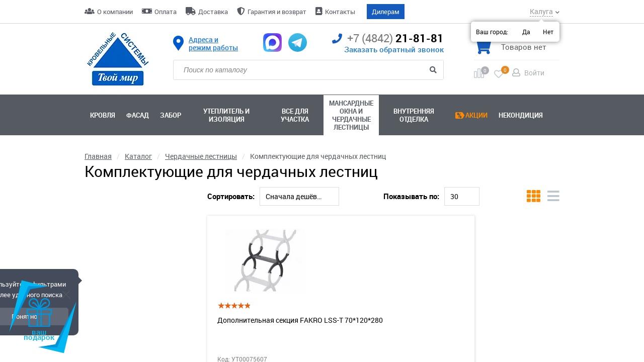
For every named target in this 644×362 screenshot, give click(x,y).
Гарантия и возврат (277, 12)
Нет (548, 32)
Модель (98, 300)
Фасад (138, 115)
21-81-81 (388, 38)
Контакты (340, 12)
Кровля (103, 115)
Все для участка (295, 115)
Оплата (166, 12)
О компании (115, 12)
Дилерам (386, 12)
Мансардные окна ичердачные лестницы (351, 115)
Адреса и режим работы (213, 44)
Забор (171, 115)
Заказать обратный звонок (394, 49)
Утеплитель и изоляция (226, 115)
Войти (534, 73)
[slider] (87, 249)
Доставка (213, 12)
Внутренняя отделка (414, 115)
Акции (476, 115)
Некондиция (521, 115)
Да (526, 32)
